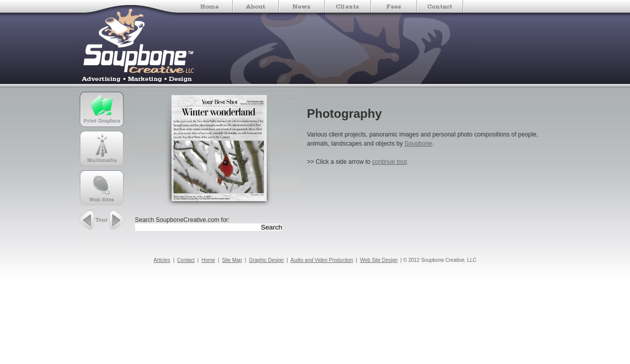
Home (208, 260)
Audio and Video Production (322, 260)
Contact (186, 260)
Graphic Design (266, 260)
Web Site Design (379, 260)
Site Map (232, 260)
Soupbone (418, 144)
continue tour (389, 162)
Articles (162, 260)
